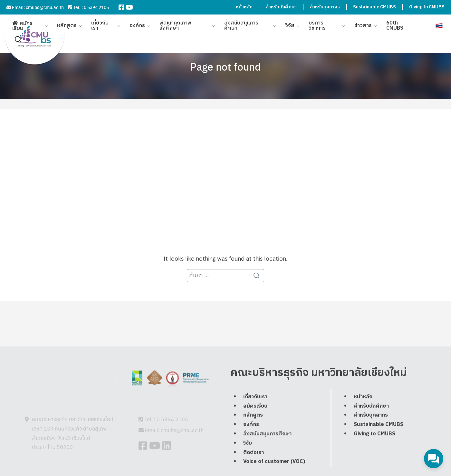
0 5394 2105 (96, 7)
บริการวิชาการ (317, 22)
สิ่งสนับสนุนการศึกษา (241, 22)
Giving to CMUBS (427, 7)
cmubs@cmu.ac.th (45, 7)
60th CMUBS (395, 22)
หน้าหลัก (244, 7)
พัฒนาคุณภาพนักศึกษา (175, 22)
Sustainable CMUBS (374, 7)
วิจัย (290, 22)
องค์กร (137, 22)
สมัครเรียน (22, 23)
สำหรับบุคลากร (325, 7)
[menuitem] (439, 23)
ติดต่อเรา (254, 468)
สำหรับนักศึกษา (281, 7)
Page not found (225, 66)
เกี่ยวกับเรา (100, 22)
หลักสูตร (67, 22)
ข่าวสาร (363, 22)
